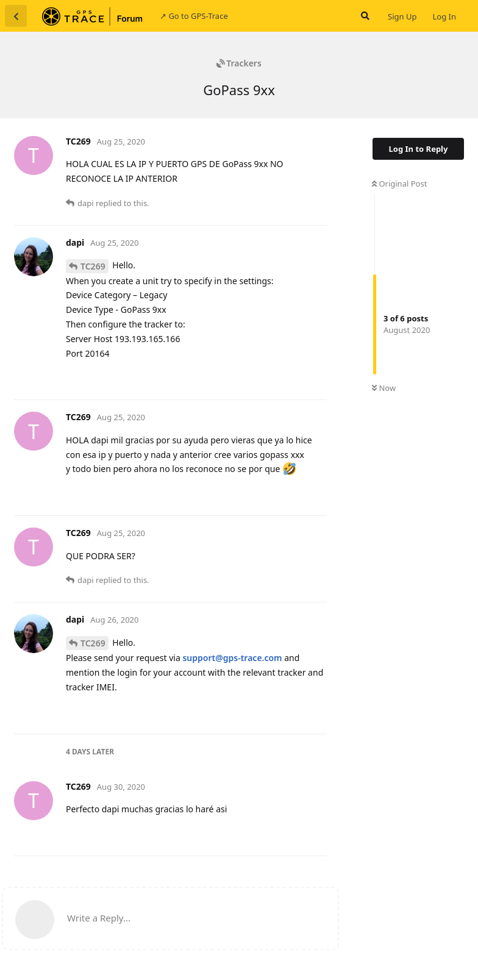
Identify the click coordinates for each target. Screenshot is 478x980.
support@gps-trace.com (232, 658)
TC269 (93, 266)
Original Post (399, 184)
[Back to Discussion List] (16, 16)
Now (384, 388)
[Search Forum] (364, 16)
